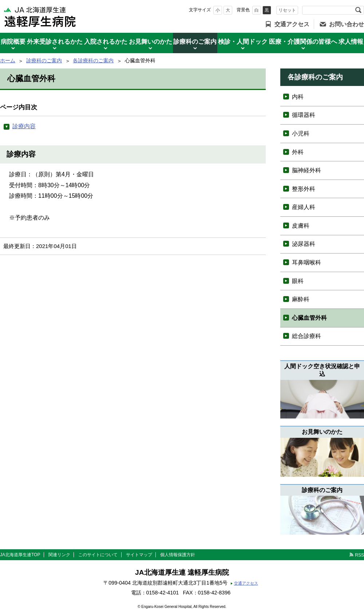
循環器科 (304, 115)
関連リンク (59, 555)
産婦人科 (304, 207)
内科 (298, 97)
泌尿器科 (304, 244)
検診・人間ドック (243, 42)
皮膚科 (301, 226)
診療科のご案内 (195, 42)
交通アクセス (292, 24)
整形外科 (304, 189)
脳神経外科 (306, 170)
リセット (287, 10)
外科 (298, 152)
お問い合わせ (347, 24)
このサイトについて (98, 555)
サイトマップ (139, 555)
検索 (358, 10)
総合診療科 (306, 336)
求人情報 (351, 42)
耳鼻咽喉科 (306, 262)
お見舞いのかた (151, 42)
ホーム (8, 60)
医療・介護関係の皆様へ (303, 42)
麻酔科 (301, 299)
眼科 (298, 281)
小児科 (301, 133)
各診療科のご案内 (93, 60)
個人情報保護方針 (178, 555)
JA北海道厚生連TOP (20, 555)
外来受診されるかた (55, 42)
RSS (359, 555)
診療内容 (24, 126)
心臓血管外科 (309, 318)
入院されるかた (106, 42)
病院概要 (13, 42)
